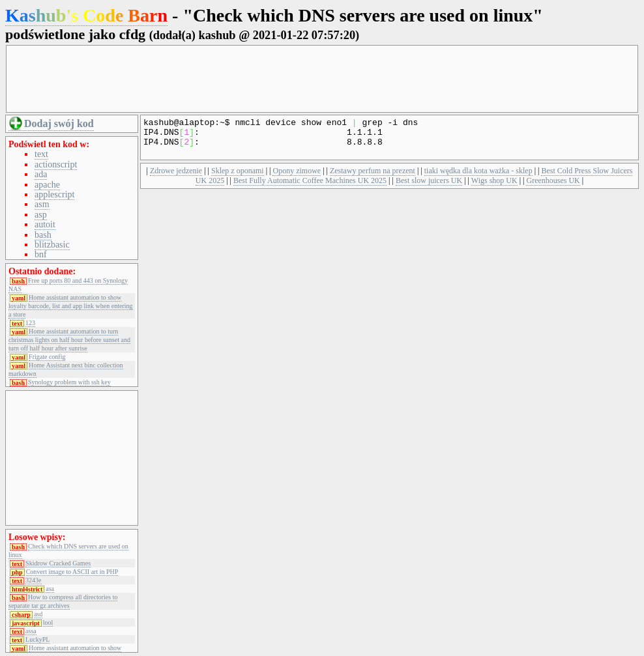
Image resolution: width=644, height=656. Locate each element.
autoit (45, 224)
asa (50, 589)
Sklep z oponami (238, 178)
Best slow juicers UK (429, 188)
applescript (54, 194)
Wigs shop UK (494, 188)
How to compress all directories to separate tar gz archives (63, 601)
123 (30, 323)
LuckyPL (37, 640)
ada (41, 174)
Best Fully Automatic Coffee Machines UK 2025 (310, 188)
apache (47, 185)
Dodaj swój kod (59, 123)
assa (31, 631)
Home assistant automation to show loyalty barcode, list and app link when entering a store (71, 306)
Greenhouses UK (553, 188)
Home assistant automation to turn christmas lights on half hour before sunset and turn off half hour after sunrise (69, 340)
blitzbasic (52, 245)
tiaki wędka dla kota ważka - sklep (478, 178)
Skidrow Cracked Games (58, 563)
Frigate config (47, 357)
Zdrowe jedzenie (176, 178)
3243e (33, 580)
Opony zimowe (297, 178)
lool (48, 623)
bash (43, 235)
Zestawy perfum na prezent (373, 178)
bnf (41, 254)
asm (42, 204)
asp (41, 215)
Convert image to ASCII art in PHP (72, 572)
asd (38, 614)
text (41, 154)
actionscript (56, 164)
